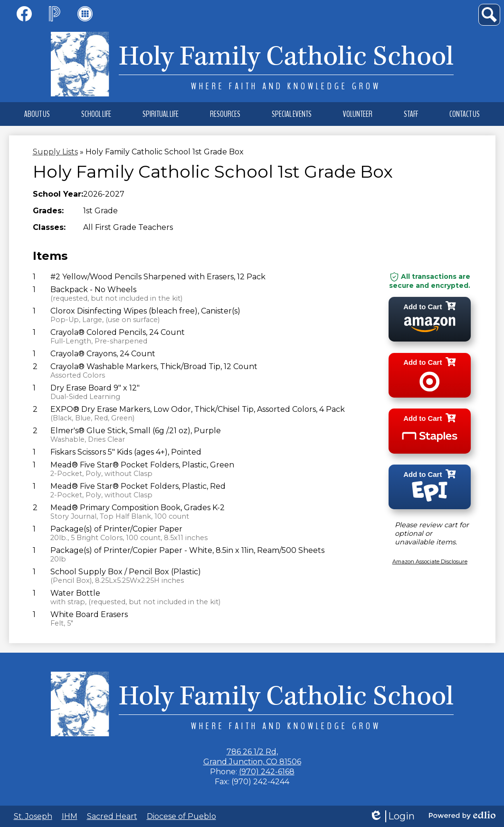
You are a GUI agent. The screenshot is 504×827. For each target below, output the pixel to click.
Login (392, 816)
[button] (37, 114)
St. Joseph (33, 816)
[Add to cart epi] (430, 491)
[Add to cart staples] (430, 434)
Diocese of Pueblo (181, 816)
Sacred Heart (112, 816)
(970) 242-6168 (267, 772)
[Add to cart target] (430, 377)
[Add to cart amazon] (430, 320)
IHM (70, 816)
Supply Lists (55, 152)
